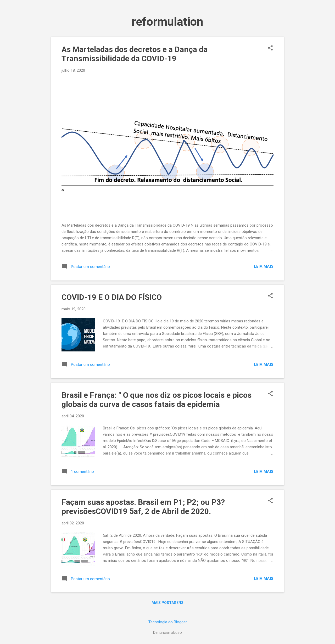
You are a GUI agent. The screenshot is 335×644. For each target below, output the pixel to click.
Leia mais (264, 266)
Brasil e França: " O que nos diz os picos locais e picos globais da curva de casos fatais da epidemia (157, 400)
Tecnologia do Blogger (168, 622)
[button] (270, 48)
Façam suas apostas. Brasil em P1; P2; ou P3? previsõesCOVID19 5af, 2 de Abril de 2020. (143, 507)
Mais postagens (167, 603)
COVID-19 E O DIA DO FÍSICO (112, 297)
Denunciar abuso (167, 632)
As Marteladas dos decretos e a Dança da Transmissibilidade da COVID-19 (135, 54)
